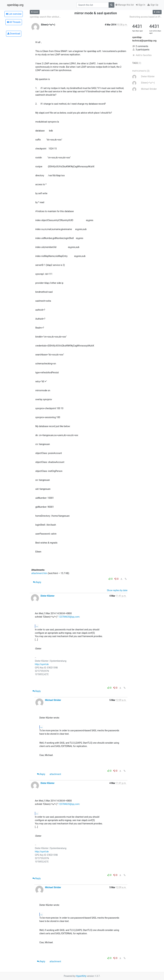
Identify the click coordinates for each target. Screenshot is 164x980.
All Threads (14, 22)
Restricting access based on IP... (146, 17)
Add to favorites (142, 55)
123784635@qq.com (69, 617)
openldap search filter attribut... (45, 17)
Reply (37, 582)
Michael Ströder (53, 700)
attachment (55, 774)
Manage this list (125, 5)
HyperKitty (81, 976)
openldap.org (15, 5)
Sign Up (153, 5)
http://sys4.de (42, 664)
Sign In (141, 5)
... (37, 626)
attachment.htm (39, 573)
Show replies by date (117, 590)
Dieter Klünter (47, 596)
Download (14, 34)
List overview (14, 14)
